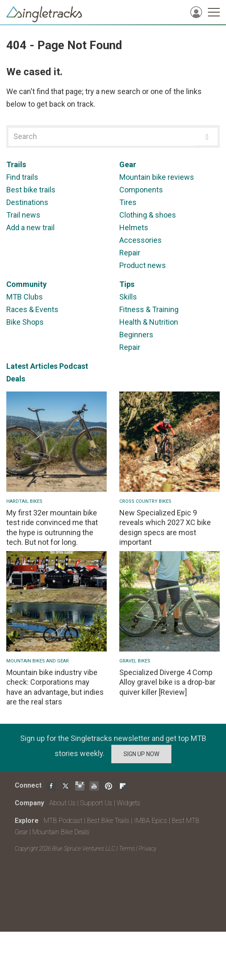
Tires (128, 202)
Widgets (129, 803)
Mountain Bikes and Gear (38, 661)
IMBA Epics (151, 821)
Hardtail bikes (24, 501)
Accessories (141, 240)
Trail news (23, 215)
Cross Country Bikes (145, 501)
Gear (128, 164)
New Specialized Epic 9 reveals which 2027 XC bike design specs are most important (165, 527)
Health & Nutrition (149, 322)
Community (26, 284)
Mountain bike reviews (157, 177)
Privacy (147, 849)
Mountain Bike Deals (61, 832)
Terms (127, 849)
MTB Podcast (63, 821)
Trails (16, 164)
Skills (128, 297)
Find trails (22, 177)
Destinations (27, 202)
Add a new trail (30, 227)
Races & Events (32, 309)
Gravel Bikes (135, 661)
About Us (62, 803)
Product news (143, 265)
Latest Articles (32, 366)
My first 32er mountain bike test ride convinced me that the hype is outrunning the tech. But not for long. (52, 527)
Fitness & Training (149, 309)
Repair (130, 253)
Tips (127, 284)
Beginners (136, 335)
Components (141, 190)
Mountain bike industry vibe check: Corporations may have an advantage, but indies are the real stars (55, 687)
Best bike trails (31, 190)
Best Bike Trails (108, 821)
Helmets (134, 227)
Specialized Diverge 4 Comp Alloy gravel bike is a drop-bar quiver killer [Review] (167, 682)
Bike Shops (25, 322)
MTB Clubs (25, 297)
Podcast (74, 366)
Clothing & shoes (148, 215)
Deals (16, 379)
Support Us (96, 803)
